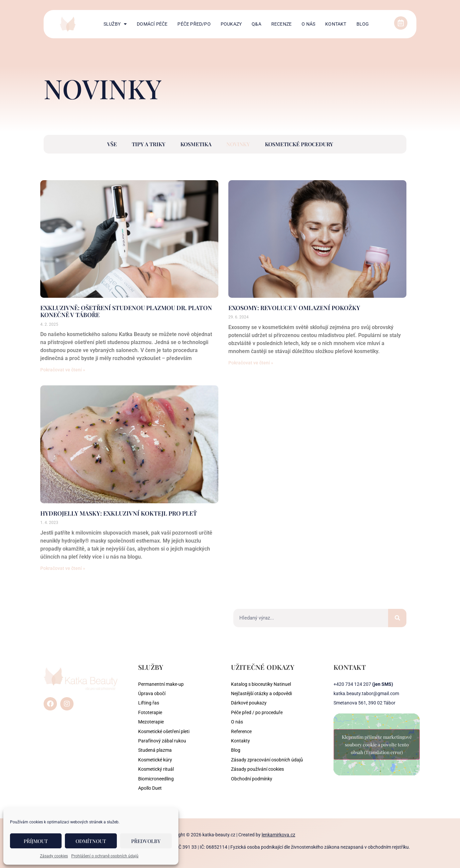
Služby (115, 24)
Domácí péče (152, 24)
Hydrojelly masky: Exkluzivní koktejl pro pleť (119, 513)
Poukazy (231, 24)
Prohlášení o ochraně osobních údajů (105, 856)
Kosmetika (196, 144)
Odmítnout (91, 841)
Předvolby (146, 841)
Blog (363, 24)
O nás (308, 24)
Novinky (238, 144)
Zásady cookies (54, 856)
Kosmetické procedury (299, 144)
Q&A (256, 24)
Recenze (281, 24)
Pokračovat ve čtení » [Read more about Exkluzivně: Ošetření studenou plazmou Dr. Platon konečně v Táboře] (63, 370)
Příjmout (36, 841)
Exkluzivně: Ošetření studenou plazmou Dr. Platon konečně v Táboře (126, 311)
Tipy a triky (149, 144)
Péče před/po (194, 24)
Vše (112, 144)
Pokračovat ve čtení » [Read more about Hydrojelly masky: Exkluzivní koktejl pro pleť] (63, 568)
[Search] (397, 618)
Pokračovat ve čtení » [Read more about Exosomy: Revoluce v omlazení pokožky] (251, 363)
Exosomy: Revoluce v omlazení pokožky (294, 308)
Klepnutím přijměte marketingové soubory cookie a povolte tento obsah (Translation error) (377, 745)
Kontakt (336, 24)
